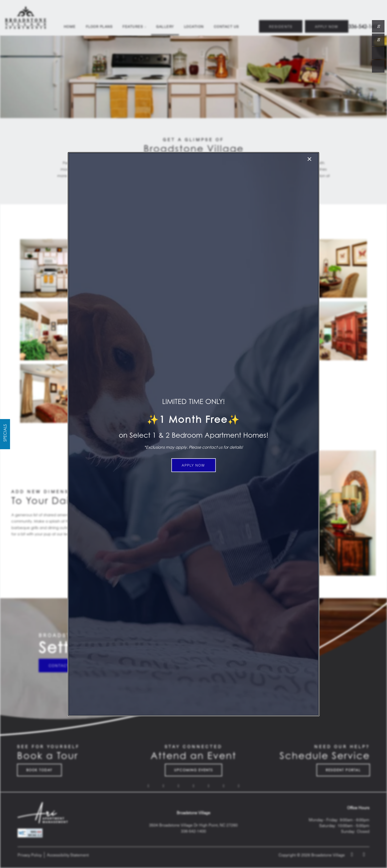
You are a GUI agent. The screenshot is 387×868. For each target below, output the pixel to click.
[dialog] (193, 434)
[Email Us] (378, 40)
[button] (193, 465)
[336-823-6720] (378, 26)
